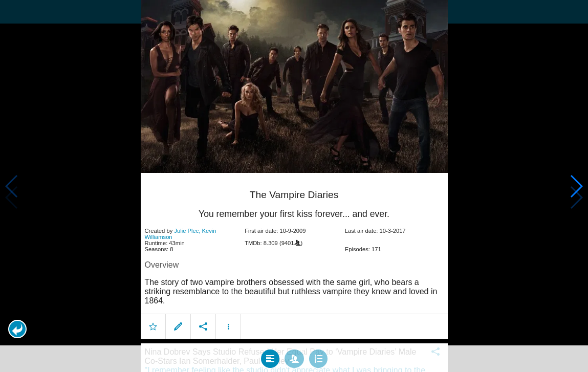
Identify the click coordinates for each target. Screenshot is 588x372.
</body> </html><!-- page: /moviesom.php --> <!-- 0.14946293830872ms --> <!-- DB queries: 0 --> (294, 186)
